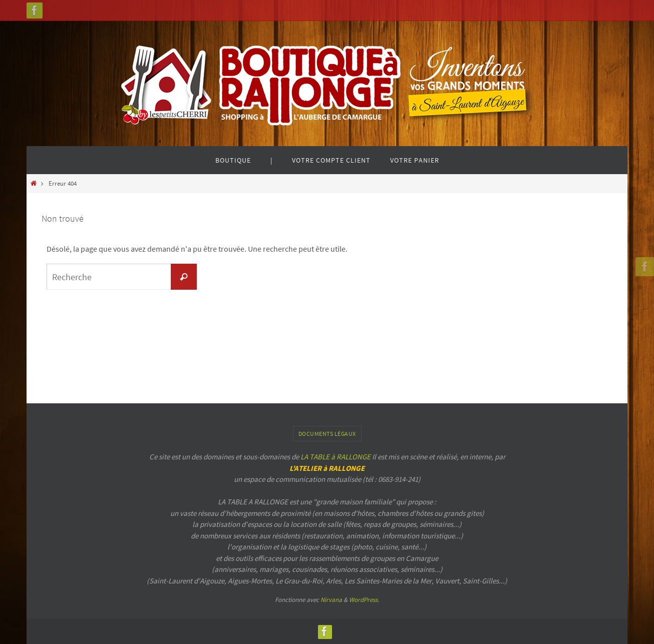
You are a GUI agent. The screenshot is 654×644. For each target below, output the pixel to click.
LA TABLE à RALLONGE (336, 457)
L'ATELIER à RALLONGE (327, 468)
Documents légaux (327, 434)
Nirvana (331, 600)
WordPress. (364, 600)
